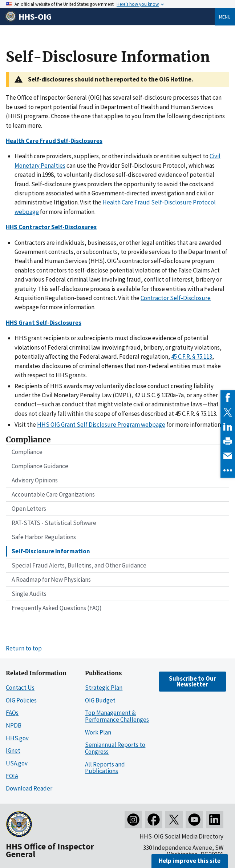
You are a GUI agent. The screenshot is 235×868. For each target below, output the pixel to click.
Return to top (24, 648)
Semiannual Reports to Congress (115, 748)
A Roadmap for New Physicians (51, 580)
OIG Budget (100, 700)
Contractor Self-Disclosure (176, 298)
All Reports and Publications (105, 768)
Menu (225, 17)
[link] (228, 398)
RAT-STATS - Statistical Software (54, 523)
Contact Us (20, 688)
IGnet (13, 750)
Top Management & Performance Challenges (117, 716)
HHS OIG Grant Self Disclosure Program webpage (101, 425)
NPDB (14, 725)
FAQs (12, 713)
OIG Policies (21, 700)
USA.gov (17, 763)
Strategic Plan (104, 688)
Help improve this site (190, 861)
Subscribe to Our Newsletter (193, 681)
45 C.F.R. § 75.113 (192, 357)
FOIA (12, 776)
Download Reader (29, 788)
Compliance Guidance (40, 466)
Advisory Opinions (35, 480)
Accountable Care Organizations (53, 494)
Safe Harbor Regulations (44, 537)
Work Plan (98, 732)
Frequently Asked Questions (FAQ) (57, 608)
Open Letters (29, 509)
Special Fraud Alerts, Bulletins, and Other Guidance (79, 565)
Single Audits (29, 594)
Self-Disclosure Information (51, 551)
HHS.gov (17, 738)
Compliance (27, 452)
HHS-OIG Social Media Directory (181, 836)
